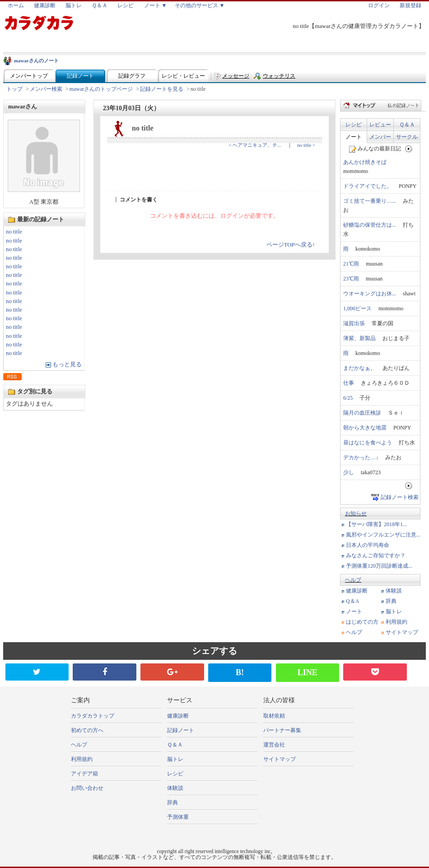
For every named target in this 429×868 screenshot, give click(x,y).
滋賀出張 (354, 323)
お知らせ (356, 513)
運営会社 (274, 745)
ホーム (16, 5)
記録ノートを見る (162, 89)
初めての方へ (87, 730)
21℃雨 (351, 264)
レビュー (380, 125)
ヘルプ (353, 580)
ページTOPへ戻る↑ (291, 245)
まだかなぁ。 (359, 368)
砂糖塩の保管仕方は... (370, 225)
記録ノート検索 (400, 497)
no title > (306, 145)
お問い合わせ (87, 788)
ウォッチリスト (279, 78)
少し (349, 472)
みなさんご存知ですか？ (376, 555)
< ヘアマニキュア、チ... (255, 145)
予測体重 (178, 817)
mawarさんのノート (36, 61)
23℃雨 (351, 279)
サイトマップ (402, 632)
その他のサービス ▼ (200, 5)
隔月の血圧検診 (362, 413)
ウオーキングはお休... (370, 294)
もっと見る (67, 364)
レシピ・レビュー (183, 76)
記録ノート (80, 76)
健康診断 (45, 5)
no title (14, 232)
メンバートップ (29, 76)
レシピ (126, 5)
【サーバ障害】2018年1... (376, 524)
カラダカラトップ (93, 716)
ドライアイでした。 (368, 186)
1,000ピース (357, 308)
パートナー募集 (282, 730)
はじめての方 (362, 622)
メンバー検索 (46, 89)
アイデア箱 (84, 774)
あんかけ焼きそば (365, 162)
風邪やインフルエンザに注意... (383, 535)
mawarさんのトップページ (101, 89)
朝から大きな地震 (365, 428)
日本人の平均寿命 (368, 545)
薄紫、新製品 (359, 338)
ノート (354, 137)
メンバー (380, 137)
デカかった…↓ (361, 457)
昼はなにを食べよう (368, 443)
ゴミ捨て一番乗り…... (370, 201)
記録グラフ (132, 76)
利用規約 (396, 622)
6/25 (348, 398)
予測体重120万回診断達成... (379, 566)
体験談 (394, 591)
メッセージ (236, 76)
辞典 (391, 601)
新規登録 (410, 5)
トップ (14, 89)
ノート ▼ (156, 5)
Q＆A (352, 601)
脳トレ (74, 5)
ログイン (379, 5)
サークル (407, 137)
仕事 (349, 383)
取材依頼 (274, 716)
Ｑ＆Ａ (100, 5)
